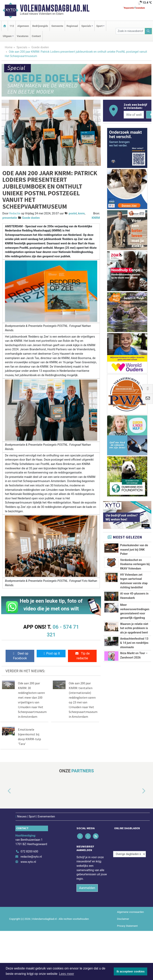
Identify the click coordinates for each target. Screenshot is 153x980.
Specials (22, 47)
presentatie (10, 218)
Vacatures (23, 36)
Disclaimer (123, 917)
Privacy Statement (127, 924)
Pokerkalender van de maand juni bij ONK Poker (134, 550)
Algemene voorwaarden (130, 910)
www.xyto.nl (28, 859)
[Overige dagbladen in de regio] (129, 841)
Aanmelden (87, 886)
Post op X (51, 653)
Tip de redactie (82, 656)
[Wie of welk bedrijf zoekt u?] (134, 115)
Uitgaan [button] (7, 36)
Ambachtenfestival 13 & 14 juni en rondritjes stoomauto (134, 643)
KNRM (96, 218)
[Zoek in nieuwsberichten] (130, 31)
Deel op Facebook (20, 656)
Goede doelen (40, 47)
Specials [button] (86, 26)
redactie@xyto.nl (31, 855)
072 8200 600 (29, 849)
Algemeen (23, 26)
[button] (5, 791)
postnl (73, 214)
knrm (81, 214)
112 (12, 26)
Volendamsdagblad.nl (55, 8)
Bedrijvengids (40, 26)
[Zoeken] (148, 31)
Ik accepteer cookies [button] (131, 971)
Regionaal (72, 26)
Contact (36, 36)
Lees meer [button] (67, 974)
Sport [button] (99, 26)
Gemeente (57, 26)
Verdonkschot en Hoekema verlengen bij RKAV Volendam (135, 564)
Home (9, 47)
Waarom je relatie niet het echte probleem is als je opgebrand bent (134, 628)
